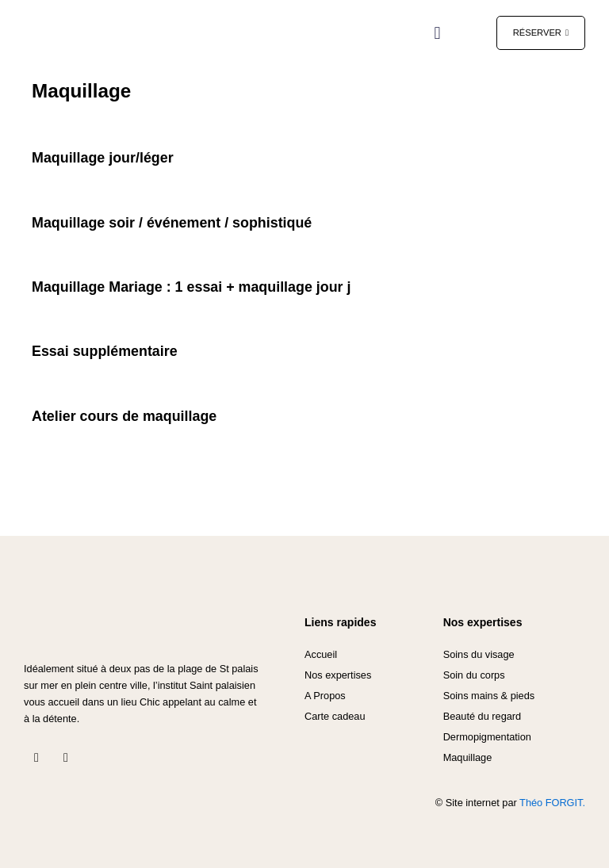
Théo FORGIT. (552, 803)
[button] (437, 33)
